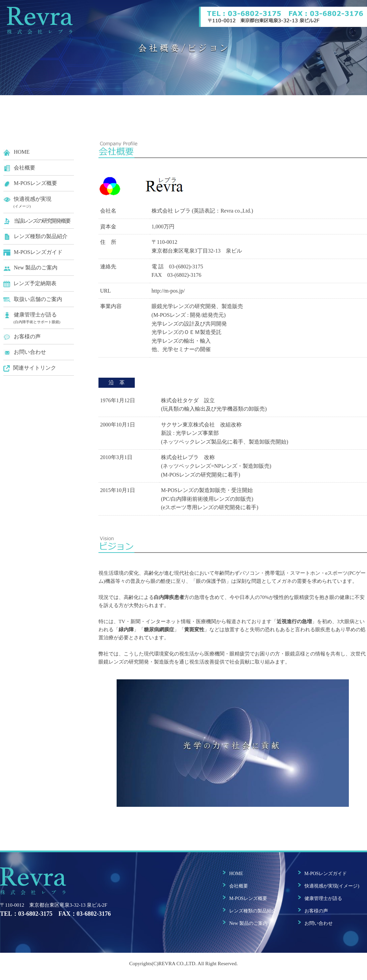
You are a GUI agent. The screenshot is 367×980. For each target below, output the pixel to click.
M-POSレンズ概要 (30, 183)
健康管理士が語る (39, 318)
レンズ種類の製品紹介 (35, 237)
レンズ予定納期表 (30, 284)
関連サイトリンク (30, 368)
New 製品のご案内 (30, 268)
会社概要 (19, 168)
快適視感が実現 (39, 203)
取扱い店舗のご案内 (33, 299)
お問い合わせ (25, 352)
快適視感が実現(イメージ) (332, 886)
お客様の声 (22, 337)
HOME (16, 152)
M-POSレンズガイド (33, 252)
